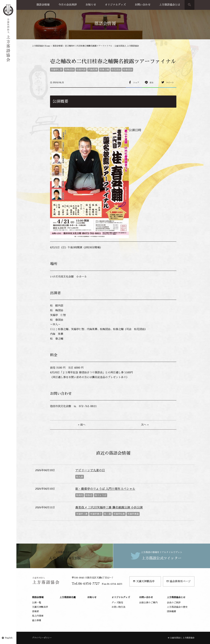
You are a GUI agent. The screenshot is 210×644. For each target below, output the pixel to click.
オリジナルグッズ (115, 5)
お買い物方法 (118, 607)
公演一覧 (37, 603)
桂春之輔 (104, 70)
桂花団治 (116, 70)
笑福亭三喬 (82, 514)
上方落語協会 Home (41, 46)
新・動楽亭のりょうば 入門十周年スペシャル (105, 489)
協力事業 (37, 620)
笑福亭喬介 (96, 514)
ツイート (170, 83)
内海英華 (93, 70)
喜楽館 (35, 611)
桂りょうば (101, 495)
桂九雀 (80, 477)
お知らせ (91, 5)
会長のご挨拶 (174, 603)
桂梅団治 (69, 70)
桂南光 (80, 495)
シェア (136, 83)
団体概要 (171, 611)
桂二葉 (107, 514)
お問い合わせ (143, 5)
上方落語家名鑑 (68, 597)
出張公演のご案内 (148, 603)
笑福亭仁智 (57, 70)
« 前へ (82, 425)
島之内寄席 (38, 616)
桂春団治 (128, 70)
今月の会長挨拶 (68, 5)
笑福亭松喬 (119, 514)
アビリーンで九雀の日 (90, 470)
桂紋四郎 (81, 70)
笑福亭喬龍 (133, 514)
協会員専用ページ (178, 581)
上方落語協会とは (170, 5)
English (9, 638)
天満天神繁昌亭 (144, 581)
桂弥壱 (89, 495)
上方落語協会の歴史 (177, 607)
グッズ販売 (117, 603)
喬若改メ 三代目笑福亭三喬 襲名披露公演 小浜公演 (109, 508)
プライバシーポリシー (42, 638)
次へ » (145, 425)
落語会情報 (43, 5)
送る (152, 83)
